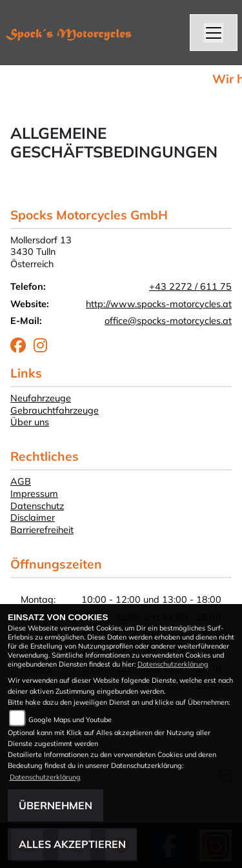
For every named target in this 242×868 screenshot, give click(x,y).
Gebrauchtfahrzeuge (55, 410)
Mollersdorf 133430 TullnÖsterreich (41, 252)
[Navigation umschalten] (214, 33)
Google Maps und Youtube (70, 720)
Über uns (30, 422)
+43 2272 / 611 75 (190, 287)
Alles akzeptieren (72, 844)
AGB (21, 481)
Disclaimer (33, 518)
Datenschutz (37, 506)
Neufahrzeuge (41, 398)
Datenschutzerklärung (173, 664)
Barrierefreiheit (42, 530)
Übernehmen (55, 805)
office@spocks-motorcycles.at (168, 321)
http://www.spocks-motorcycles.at (159, 304)
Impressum (34, 494)
